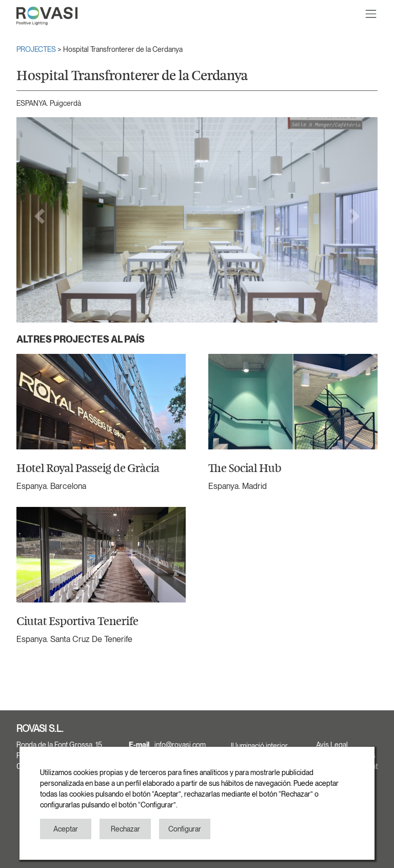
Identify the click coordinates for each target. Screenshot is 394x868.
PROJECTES (37, 49)
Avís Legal (332, 745)
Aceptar (66, 829)
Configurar (185, 829)
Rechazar (125, 829)
